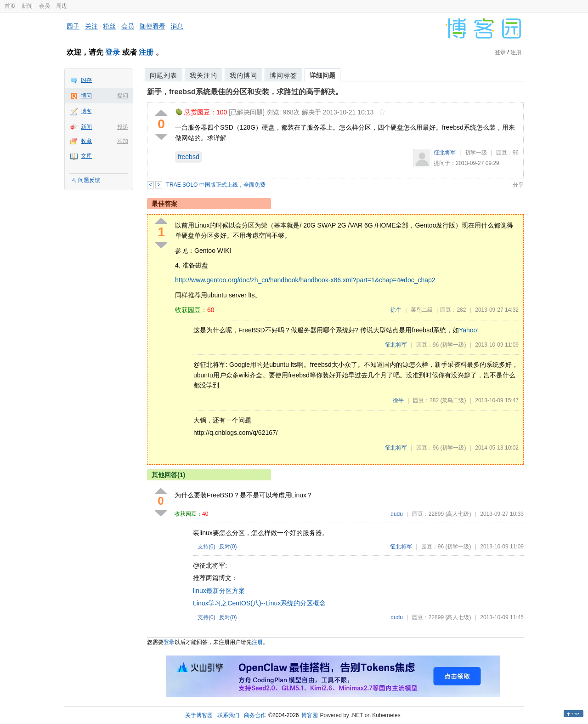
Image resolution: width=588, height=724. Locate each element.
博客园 (310, 715)
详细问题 (322, 75)
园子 (73, 26)
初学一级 (476, 153)
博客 (86, 111)
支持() (206, 547)
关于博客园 (199, 715)
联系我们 (228, 715)
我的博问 (243, 75)
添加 (123, 141)
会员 (45, 6)
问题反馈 (89, 180)
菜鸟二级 (422, 310)
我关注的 (204, 75)
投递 (123, 127)
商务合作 (255, 715)
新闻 (27, 6)
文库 (86, 156)
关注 (91, 26)
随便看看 (153, 26)
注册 (146, 52)
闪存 (86, 80)
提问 (123, 96)
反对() (228, 547)
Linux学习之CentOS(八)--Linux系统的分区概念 (259, 603)
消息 (177, 26)
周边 (62, 6)
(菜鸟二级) (453, 400)
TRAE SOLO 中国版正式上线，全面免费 (216, 185)
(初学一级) (453, 345)
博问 (86, 96)
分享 (518, 185)
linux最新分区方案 (219, 591)
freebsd (189, 157)
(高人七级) (458, 514)
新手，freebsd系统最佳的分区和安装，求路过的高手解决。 (245, 92)
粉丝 (109, 26)
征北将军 (445, 153)
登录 (113, 52)
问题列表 (164, 75)
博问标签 (283, 75)
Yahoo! (469, 330)
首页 (10, 6)
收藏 (86, 141)
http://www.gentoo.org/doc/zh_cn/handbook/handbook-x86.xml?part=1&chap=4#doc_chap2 (305, 280)
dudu (397, 514)
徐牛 (396, 310)
